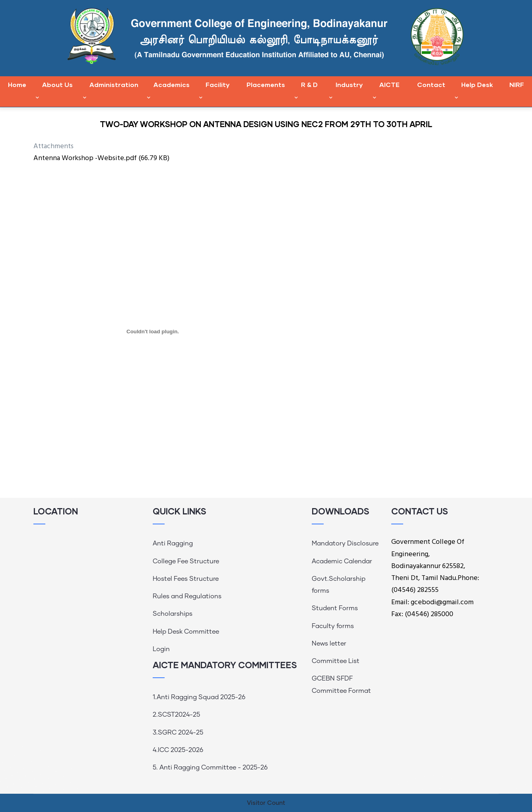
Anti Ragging (173, 543)
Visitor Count (266, 803)
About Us (54, 91)
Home (17, 84)
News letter (329, 644)
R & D (306, 91)
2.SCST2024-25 (176, 715)
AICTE (386, 91)
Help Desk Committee (186, 632)
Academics (168, 91)
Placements (266, 84)
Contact (431, 84)
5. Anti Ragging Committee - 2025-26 (210, 768)
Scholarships (173, 614)
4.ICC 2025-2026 (178, 750)
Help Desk (474, 91)
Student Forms (335, 608)
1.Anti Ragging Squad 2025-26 (199, 697)
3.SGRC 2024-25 (178, 733)
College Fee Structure (186, 561)
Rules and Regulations (187, 596)
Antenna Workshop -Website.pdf (85, 158)
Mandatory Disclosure (345, 543)
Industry (346, 91)
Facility (214, 91)
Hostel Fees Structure (186, 579)
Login (161, 649)
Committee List (336, 661)
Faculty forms (333, 626)
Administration (111, 91)
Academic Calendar (342, 561)
